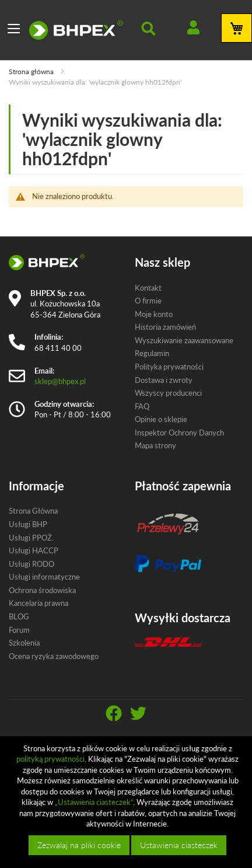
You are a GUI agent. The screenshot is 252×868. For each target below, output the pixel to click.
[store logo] (76, 30)
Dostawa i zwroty (164, 380)
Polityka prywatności (169, 367)
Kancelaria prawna (38, 603)
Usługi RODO (32, 564)
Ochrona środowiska (42, 590)
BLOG (19, 616)
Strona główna (32, 72)
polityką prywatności (50, 759)
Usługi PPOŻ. (31, 538)
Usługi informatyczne (44, 577)
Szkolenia (24, 643)
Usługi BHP (28, 524)
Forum (19, 630)
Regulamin (152, 353)
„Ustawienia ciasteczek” (94, 802)
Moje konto (154, 314)
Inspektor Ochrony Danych (179, 433)
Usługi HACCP (34, 550)
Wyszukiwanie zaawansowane (184, 340)
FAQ (142, 406)
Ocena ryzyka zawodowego (54, 656)
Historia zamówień (165, 327)
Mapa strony (155, 445)
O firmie (148, 301)
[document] (127, 802)
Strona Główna (33, 511)
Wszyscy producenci (168, 393)
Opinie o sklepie (161, 419)
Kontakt (148, 288)
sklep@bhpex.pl (60, 381)
